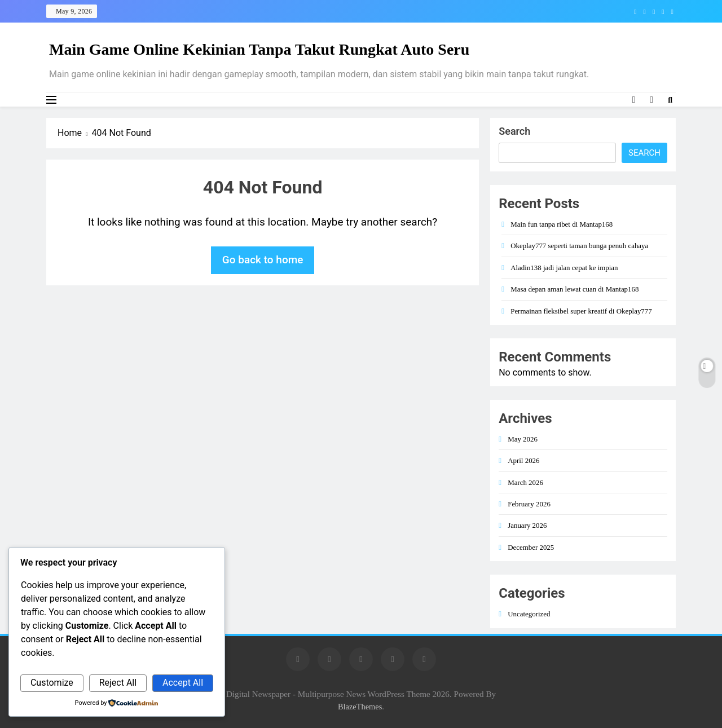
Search (514, 131)
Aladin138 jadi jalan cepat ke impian (564, 268)
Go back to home (263, 260)
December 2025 (531, 547)
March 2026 (525, 482)
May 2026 (523, 439)
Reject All (118, 683)
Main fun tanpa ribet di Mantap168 (562, 224)
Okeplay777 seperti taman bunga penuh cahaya (579, 246)
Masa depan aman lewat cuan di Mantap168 (574, 289)
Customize (52, 683)
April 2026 (523, 460)
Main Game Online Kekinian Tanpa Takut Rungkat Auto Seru (259, 49)
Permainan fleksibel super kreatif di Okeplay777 (581, 311)
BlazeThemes (360, 707)
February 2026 (529, 504)
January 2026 (527, 525)
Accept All (183, 683)
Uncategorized (529, 614)
